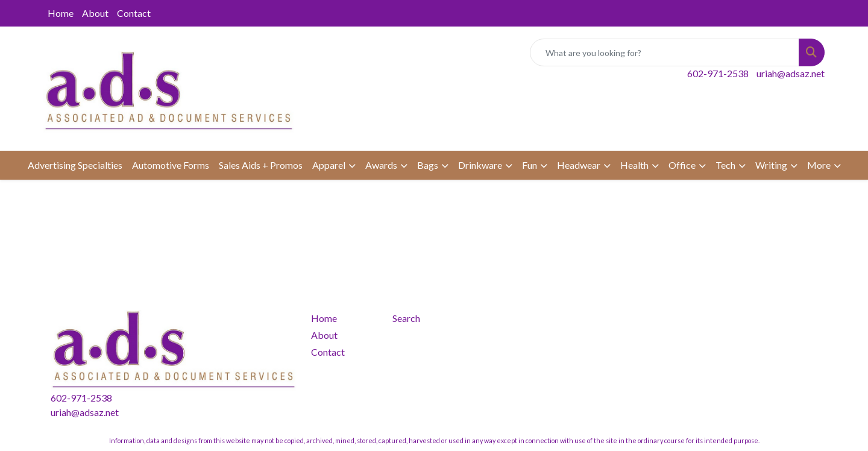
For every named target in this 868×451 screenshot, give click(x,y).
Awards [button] (381, 165)
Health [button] (634, 165)
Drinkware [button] (480, 165)
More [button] (819, 165)
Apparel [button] (329, 165)
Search (406, 318)
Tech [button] (725, 165)
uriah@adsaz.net (791, 73)
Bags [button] (428, 165)
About (95, 13)
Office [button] (682, 165)
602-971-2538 (718, 73)
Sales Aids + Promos (261, 165)
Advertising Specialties (75, 165)
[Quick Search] (665, 52)
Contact (134, 13)
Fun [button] (530, 165)
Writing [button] (771, 165)
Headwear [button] (579, 165)
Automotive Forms (171, 165)
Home (61, 13)
